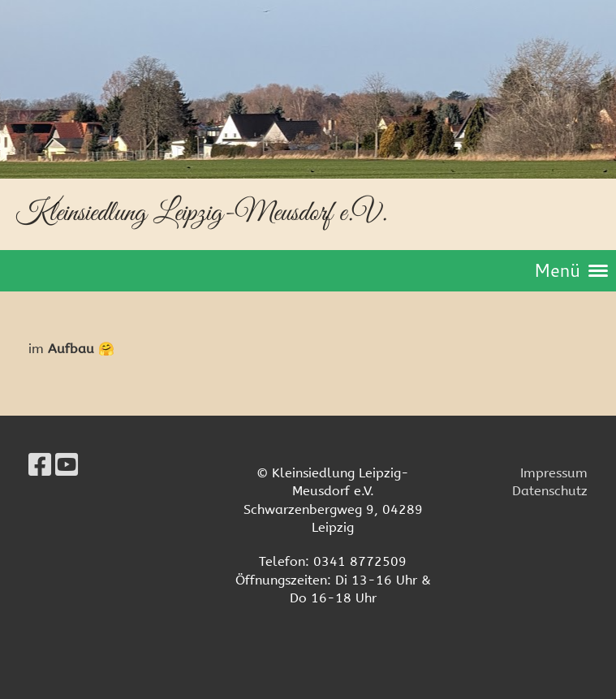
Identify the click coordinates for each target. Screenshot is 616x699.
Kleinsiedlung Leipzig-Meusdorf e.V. (201, 213)
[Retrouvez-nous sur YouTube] (67, 466)
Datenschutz (550, 491)
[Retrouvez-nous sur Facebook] (40, 466)
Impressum (554, 473)
